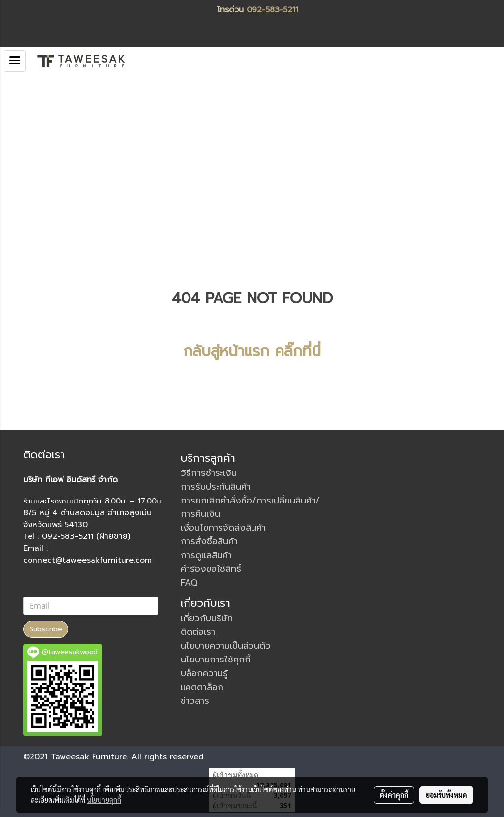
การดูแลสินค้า (206, 555)
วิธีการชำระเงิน (209, 473)
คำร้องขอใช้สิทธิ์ (211, 569)
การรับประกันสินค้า (216, 487)
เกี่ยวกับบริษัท (207, 618)
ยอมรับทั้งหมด (446, 795)
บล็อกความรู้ (204, 673)
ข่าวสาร (195, 701)
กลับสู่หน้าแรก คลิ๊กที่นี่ (252, 351)
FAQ (189, 583)
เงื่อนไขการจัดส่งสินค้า (223, 528)
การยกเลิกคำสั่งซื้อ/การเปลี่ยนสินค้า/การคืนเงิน (250, 507)
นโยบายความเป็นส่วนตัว (226, 646)
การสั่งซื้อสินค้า (209, 541)
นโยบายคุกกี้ (104, 800)
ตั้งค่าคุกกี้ (394, 795)
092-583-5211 (272, 10)
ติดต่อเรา (198, 632)
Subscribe (46, 629)
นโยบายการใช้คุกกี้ (216, 660)
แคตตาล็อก (202, 687)
